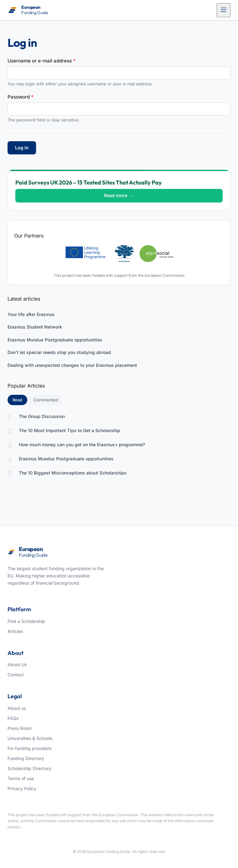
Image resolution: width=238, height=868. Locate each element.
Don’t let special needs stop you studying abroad (59, 352)
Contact (16, 675)
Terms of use (21, 778)
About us (17, 708)
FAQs (13, 718)
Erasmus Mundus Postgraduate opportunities (55, 340)
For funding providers (29, 748)
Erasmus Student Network (35, 327)
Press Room (20, 728)
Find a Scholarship (26, 621)
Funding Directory (26, 758)
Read (20, 399)
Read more (119, 195)
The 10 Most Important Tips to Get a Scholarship (69, 430)
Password (21, 97)
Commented (46, 400)
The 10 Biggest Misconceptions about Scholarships (73, 473)
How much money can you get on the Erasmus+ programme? (82, 445)
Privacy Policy (22, 788)
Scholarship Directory (29, 768)
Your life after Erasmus (31, 314)
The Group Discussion (42, 416)
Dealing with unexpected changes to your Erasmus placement (72, 365)
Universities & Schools (30, 738)
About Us (17, 664)
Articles (15, 631)
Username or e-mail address (42, 61)
